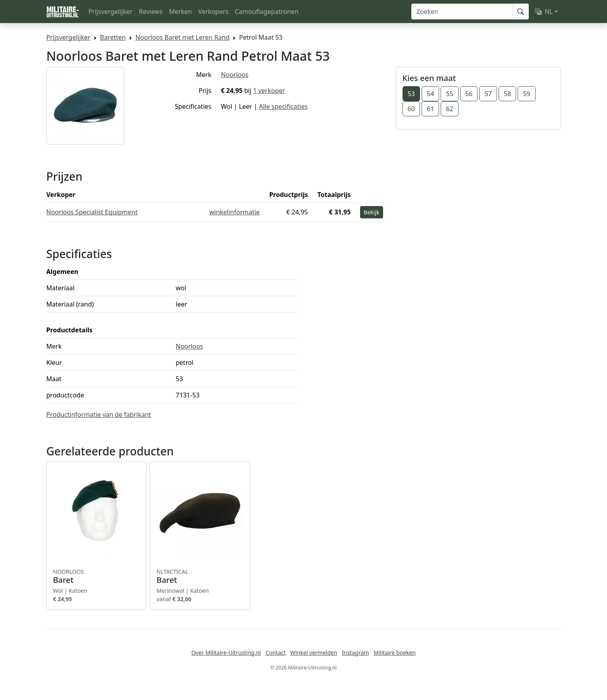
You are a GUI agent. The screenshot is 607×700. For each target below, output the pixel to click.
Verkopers (213, 12)
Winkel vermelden (314, 653)
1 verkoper (269, 91)
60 (411, 109)
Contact (276, 653)
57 (488, 94)
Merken (181, 12)
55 (449, 94)
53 (411, 94)
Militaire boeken (395, 653)
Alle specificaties (283, 106)
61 (430, 109)
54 (430, 94)
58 (507, 94)
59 (526, 94)
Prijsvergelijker (111, 12)
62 (449, 109)
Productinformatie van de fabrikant (99, 415)
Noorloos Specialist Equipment (92, 212)
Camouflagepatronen (266, 12)
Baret (97, 577)
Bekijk (371, 212)
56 (469, 94)
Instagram (355, 653)
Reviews (151, 12)
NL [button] (544, 12)
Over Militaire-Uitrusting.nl (226, 653)
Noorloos (235, 75)
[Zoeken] (462, 12)
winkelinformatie (234, 212)
